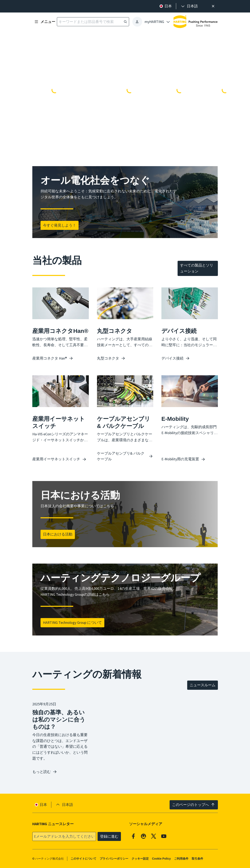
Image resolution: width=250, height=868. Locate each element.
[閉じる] (213, 6)
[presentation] (189, 6)
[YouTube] (164, 836)
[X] (154, 836)
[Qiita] (144, 836)
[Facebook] (133, 836)
